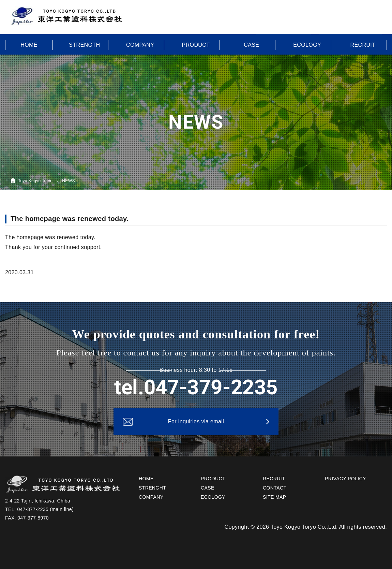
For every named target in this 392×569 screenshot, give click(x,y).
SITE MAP (274, 497)
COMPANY (140, 45)
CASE (251, 45)
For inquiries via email (196, 421)
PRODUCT (196, 45)
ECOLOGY (307, 45)
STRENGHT (152, 488)
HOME (29, 45)
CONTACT (275, 488)
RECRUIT (363, 45)
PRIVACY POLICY (345, 479)
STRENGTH (84, 45)
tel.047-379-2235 (196, 387)
